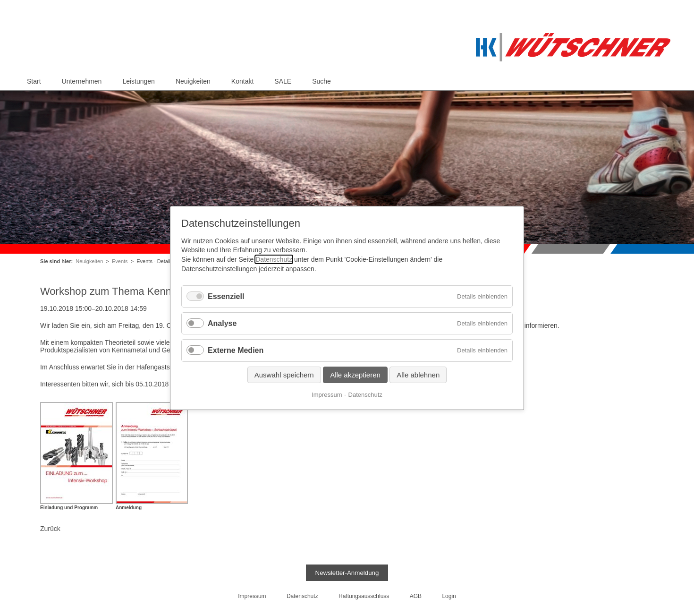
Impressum (327, 395)
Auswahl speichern (284, 375)
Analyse (222, 323)
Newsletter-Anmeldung (347, 573)
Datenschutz (274, 259)
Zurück (50, 529)
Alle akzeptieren (355, 375)
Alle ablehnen (418, 375)
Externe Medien (236, 351)
